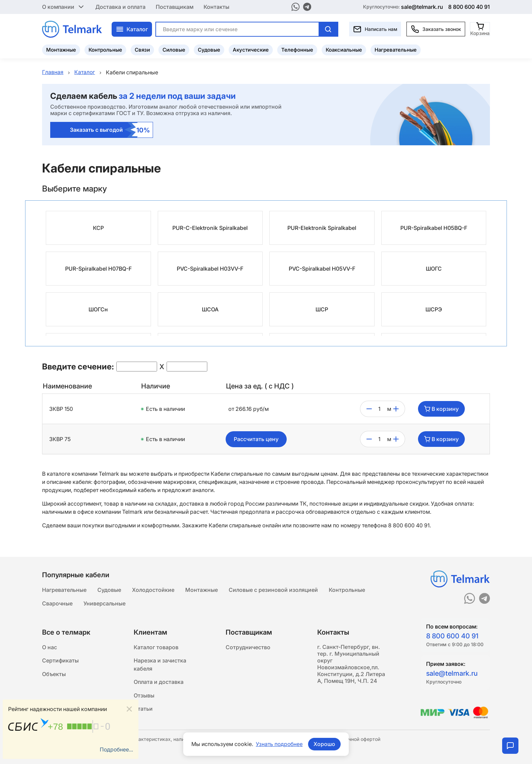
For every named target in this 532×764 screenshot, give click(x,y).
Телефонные (297, 49)
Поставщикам (175, 7)
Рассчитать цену (256, 439)
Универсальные (104, 602)
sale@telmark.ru (422, 7)
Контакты (216, 7)
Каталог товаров (156, 647)
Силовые (174, 49)
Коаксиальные (344, 49)
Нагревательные (396, 49)
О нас (50, 647)
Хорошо (325, 744)
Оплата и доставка (159, 682)
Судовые (209, 49)
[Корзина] (480, 29)
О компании (64, 7)
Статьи (143, 709)
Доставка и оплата (120, 7)
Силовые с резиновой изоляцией (273, 589)
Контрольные (105, 49)
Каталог (132, 29)
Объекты (54, 674)
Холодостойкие (153, 589)
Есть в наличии (165, 409)
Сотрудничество (248, 647)
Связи (142, 49)
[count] (379, 409)
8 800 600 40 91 (469, 7)
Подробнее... (116, 749)
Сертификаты (60, 660)
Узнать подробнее (279, 744)
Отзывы (144, 695)
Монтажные (61, 49)
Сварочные (57, 602)
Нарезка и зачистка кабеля (160, 664)
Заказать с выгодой (110, 130)
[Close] (129, 709)
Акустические (251, 49)
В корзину (441, 409)
